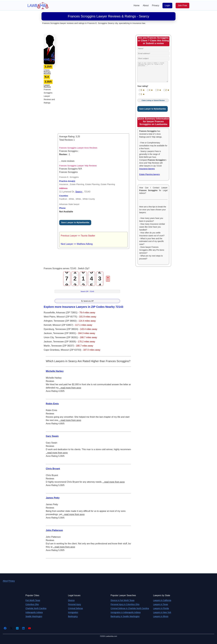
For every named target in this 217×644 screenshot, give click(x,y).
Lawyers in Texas (161, 604)
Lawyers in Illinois (161, 616)
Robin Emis (52, 404)
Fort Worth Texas (33, 600)
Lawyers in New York (162, 612)
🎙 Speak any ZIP (87, 301)
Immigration (73, 612)
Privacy (156, 5)
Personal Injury (75, 604)
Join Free (182, 5)
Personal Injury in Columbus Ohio (125, 604)
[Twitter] (11, 628)
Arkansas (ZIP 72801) (67, 313)
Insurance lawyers (147, 169)
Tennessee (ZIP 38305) (65, 342)
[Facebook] (5, 628)
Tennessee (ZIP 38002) (65, 321)
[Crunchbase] (17, 628)
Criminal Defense (75, 608)
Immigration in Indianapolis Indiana (126, 612)
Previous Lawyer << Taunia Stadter (78, 236)
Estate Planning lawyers (149, 174)
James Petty (53, 498)
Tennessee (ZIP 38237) (63, 346)
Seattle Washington (34, 616)
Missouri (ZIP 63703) (71, 350)
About (146, 5)
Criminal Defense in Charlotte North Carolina (130, 608)
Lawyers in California (162, 600)
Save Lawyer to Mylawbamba (75, 222)
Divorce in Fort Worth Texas (122, 600)
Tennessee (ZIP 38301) (65, 333)
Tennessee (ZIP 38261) (67, 337)
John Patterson (54, 530)
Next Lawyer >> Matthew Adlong (77, 244)
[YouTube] (29, 628)
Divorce (71, 600)
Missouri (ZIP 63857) (63, 325)
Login (167, 5)
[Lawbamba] (38, 5)
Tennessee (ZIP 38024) (67, 329)
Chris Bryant (53, 469)
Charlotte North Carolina (36, 608)
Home (137, 5)
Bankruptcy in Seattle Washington (125, 616)
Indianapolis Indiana (34, 612)
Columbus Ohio (32, 604)
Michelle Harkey (55, 371)
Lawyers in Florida (161, 608)
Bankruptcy (73, 616)
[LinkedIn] (23, 628)
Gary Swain (52, 436)
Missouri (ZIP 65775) (67, 317)
